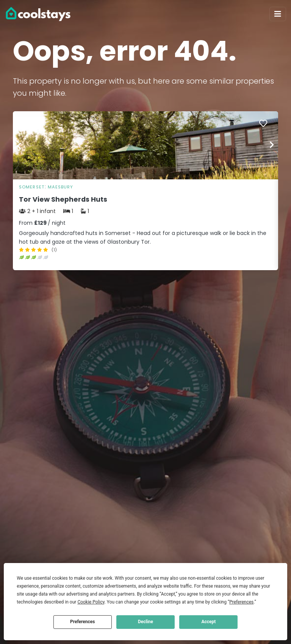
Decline (145, 622)
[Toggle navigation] (278, 14)
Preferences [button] (241, 602)
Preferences (83, 622)
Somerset (32, 187)
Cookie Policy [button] (91, 602)
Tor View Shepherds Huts (63, 199)
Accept (208, 622)
